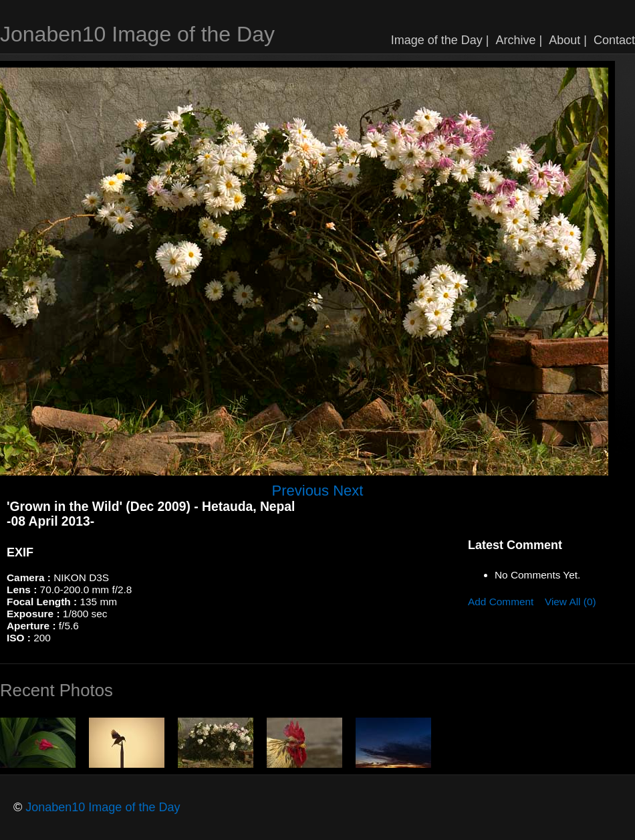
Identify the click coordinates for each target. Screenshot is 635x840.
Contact (614, 40)
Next (348, 491)
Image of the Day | (440, 40)
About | (568, 40)
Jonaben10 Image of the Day (137, 34)
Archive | (519, 40)
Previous (301, 491)
